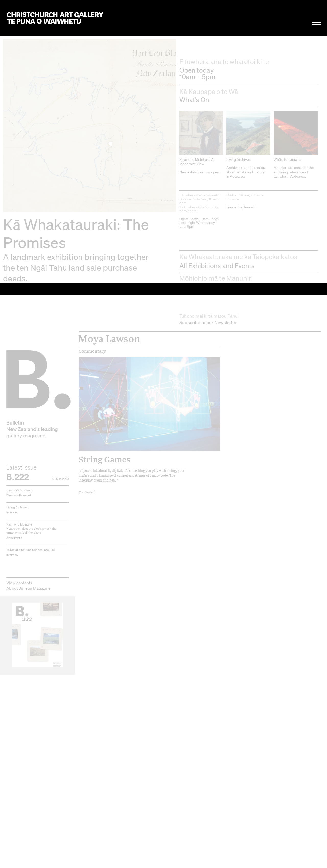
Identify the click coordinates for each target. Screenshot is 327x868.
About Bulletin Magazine (28, 307)
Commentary (92, 70)
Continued (87, 210)
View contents (19, 301)
